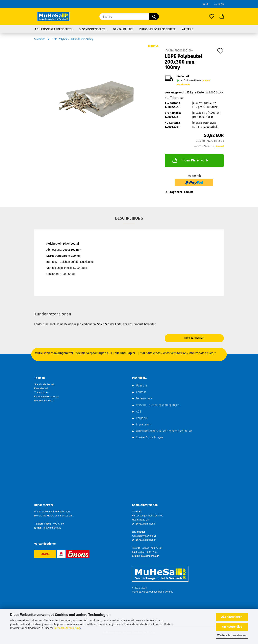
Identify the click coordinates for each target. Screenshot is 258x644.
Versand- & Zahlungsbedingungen (158, 405)
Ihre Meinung (194, 338)
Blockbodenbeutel (93, 29)
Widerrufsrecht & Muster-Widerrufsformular (164, 431)
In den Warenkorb (190, 160)
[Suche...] (154, 17)
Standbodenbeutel (44, 384)
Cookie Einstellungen (149, 437)
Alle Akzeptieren (232, 617)
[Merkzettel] (212, 17)
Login (219, 4)
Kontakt (141, 392)
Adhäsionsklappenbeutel (54, 29)
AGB (139, 412)
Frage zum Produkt (181, 192)
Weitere (187, 29)
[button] (222, 17)
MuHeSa (153, 46)
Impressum (143, 425)
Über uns (142, 386)
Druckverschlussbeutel (157, 29)
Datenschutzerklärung (67, 628)
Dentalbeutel (123, 29)
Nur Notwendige (232, 627)
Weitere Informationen (232, 635)
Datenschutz (144, 398)
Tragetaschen (42, 393)
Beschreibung (129, 218)
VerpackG (142, 418)
